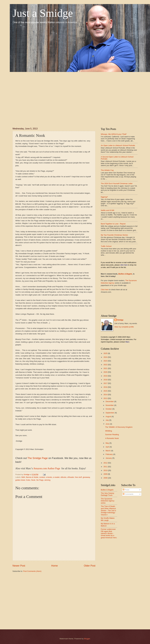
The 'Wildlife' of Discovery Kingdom (119, 427)
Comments (128, 494)
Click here (105, 290)
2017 (106, 383)
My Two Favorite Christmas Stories (114, 235)
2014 (106, 395)
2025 (106, 353)
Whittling (108, 431)
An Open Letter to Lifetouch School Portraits (118, 145)
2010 (106, 470)
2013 (106, 398)
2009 (106, 474)
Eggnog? (104, 197)
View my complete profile (124, 327)
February (109, 454)
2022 (106, 365)
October (109, 409)
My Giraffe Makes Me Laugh (108, 519)
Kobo (28, 480)
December (110, 401)
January (109, 458)
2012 (106, 463)
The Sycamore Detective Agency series (108, 501)
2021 (106, 368)
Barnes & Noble (32, 477)
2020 (106, 372)
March (108, 451)
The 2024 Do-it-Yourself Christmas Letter (117, 183)
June (108, 424)
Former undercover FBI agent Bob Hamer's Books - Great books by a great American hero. (109, 533)
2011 (106, 467)
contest (42, 477)
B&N (23, 477)
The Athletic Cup (107, 170)
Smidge (120, 320)
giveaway (86, 477)
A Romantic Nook (112, 438)
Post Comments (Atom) (32, 571)
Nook (33, 480)
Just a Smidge (43, 13)
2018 (106, 380)
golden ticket (20, 480)
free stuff (78, 477)
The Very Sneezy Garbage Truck (107, 494)
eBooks (64, 477)
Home (54, 566)
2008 (106, 478)
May (107, 443)
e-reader (56, 477)
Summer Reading (112, 435)
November (110, 405)
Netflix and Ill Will (107, 210)
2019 (106, 376)
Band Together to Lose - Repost (113, 224)
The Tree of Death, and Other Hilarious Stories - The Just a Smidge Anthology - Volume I (108, 510)
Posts (126, 490)
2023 (106, 361)
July (107, 420)
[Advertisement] (33, 97)
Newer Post (19, 566)
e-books (49, 477)
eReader (71, 477)
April (108, 447)
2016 (106, 387)
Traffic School (106, 246)
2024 (106, 357)
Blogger (87, 639)
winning (47, 480)
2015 (106, 391)
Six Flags (40, 480)
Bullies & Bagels (125, 274)
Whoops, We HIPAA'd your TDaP (114, 134)
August (109, 416)
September (110, 413)
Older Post (90, 566)
